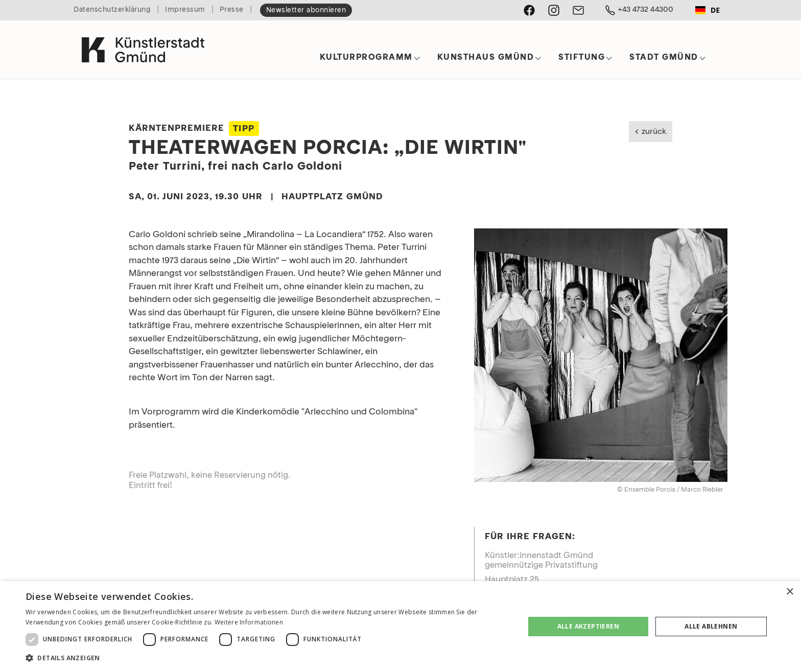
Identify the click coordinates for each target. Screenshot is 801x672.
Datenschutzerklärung (112, 10)
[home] (143, 45)
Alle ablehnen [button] (711, 626)
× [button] (790, 592)
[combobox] (708, 10)
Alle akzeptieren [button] (588, 626)
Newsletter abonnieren (306, 10)
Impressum (185, 10)
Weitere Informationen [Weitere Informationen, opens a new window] (249, 622)
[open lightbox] (601, 355)
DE (708, 10)
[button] (370, 61)
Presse (232, 10)
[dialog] (400, 627)
